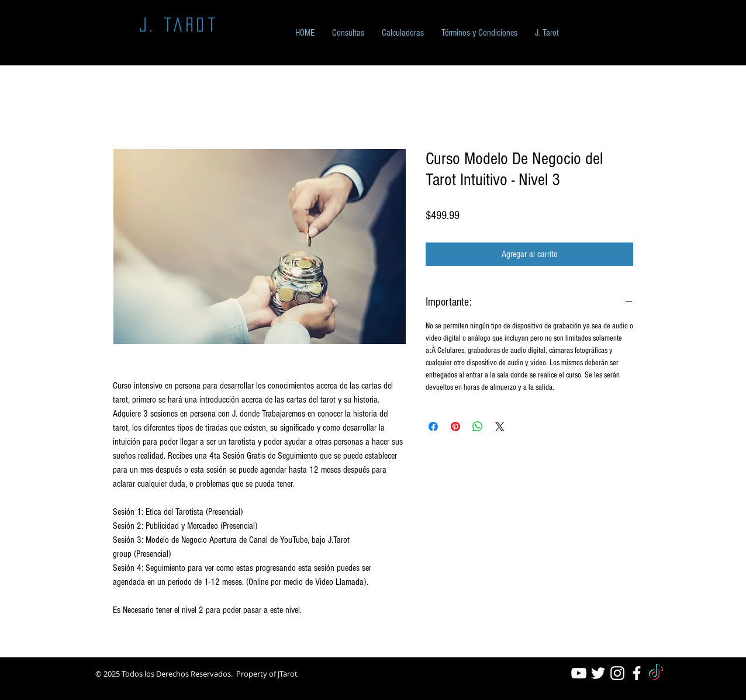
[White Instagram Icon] (617, 673)
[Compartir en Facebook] (433, 427)
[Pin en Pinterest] (455, 427)
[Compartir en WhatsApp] (478, 427)
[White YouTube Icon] (579, 673)
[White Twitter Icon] (598, 673)
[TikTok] (656, 673)
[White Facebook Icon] (637, 673)
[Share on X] (500, 427)
